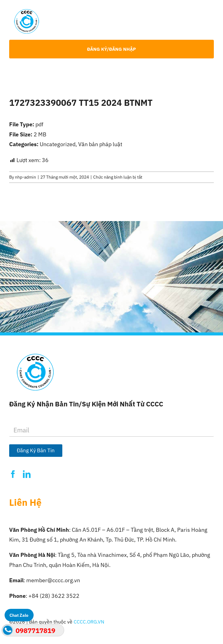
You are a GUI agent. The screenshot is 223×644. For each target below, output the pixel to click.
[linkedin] (27, 474)
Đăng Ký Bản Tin (36, 450)
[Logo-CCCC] (27, 12)
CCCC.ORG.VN (89, 622)
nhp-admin (26, 177)
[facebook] (13, 474)
